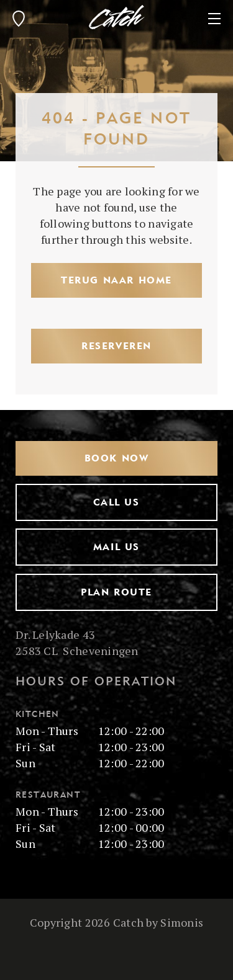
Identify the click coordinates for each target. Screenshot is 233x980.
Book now (117, 458)
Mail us (116, 547)
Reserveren (116, 346)
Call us (116, 502)
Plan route (116, 592)
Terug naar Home (116, 280)
